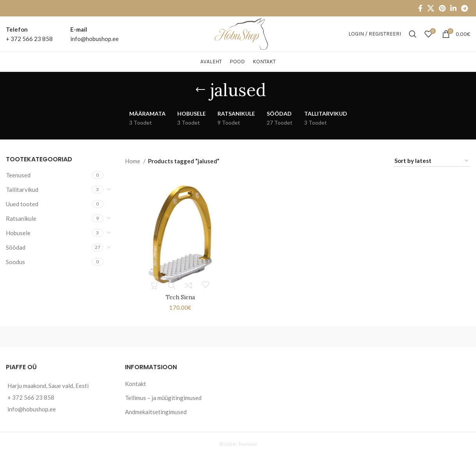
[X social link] (431, 8)
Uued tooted (22, 204)
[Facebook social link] (420, 8)
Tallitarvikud (22, 189)
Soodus (15, 262)
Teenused (18, 175)
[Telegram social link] (464, 8)
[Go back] (200, 90)
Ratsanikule (21, 218)
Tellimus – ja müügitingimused (163, 397)
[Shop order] (432, 161)
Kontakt (135, 383)
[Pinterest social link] (442, 8)
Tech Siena (180, 296)
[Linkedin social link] (453, 8)
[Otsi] (413, 34)
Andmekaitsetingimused (156, 411)
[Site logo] (238, 33)
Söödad (16, 247)
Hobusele (18, 233)
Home (133, 161)
